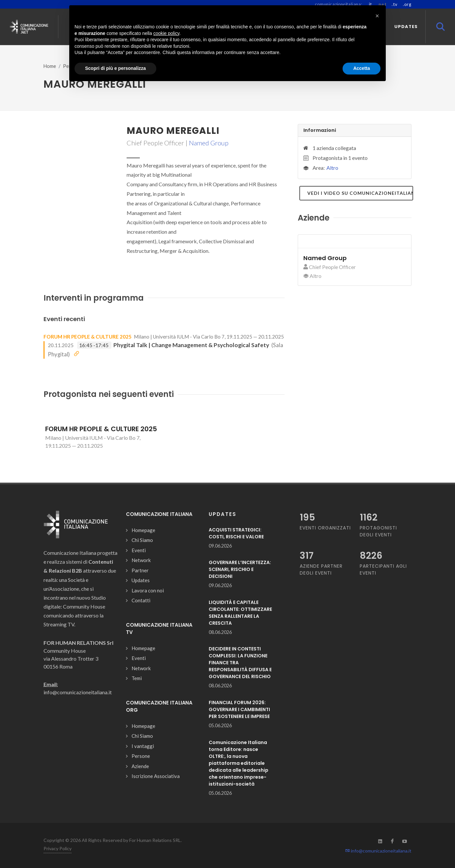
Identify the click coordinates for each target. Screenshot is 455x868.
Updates (141, 580)
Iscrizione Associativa (156, 776)
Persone (141, 756)
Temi (137, 678)
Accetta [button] (362, 68)
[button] (377, 16)
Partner (140, 570)
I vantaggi (143, 746)
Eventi (139, 550)
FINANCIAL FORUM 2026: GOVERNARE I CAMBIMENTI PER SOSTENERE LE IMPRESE (239, 709)
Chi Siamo (142, 540)
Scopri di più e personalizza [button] (115, 68)
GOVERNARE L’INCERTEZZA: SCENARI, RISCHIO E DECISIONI (240, 569)
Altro (332, 168)
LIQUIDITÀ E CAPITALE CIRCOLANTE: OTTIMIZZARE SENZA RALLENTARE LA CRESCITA (240, 613)
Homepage (143, 530)
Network (141, 560)
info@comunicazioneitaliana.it (378, 851)
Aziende (140, 766)
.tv (394, 4)
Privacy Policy (58, 848)
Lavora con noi (148, 590)
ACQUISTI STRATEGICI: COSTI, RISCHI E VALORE (236, 533)
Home (50, 66)
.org (407, 4)
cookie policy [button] (166, 33)
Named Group (209, 143)
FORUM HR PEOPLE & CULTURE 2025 (88, 337)
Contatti (141, 600)
